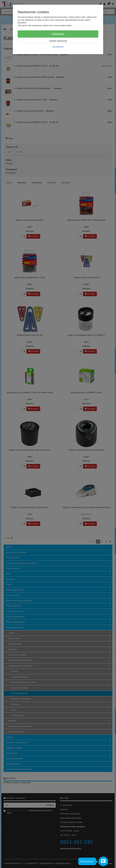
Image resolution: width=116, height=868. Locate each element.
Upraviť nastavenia (58, 41)
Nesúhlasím (58, 47)
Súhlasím (58, 34)
